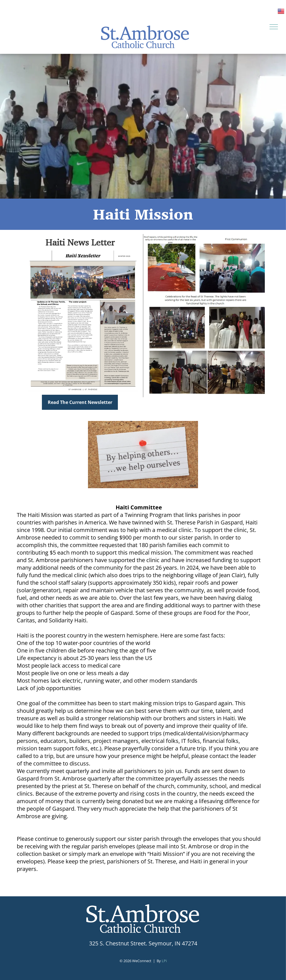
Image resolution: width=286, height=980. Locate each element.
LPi (164, 961)
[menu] (274, 27)
